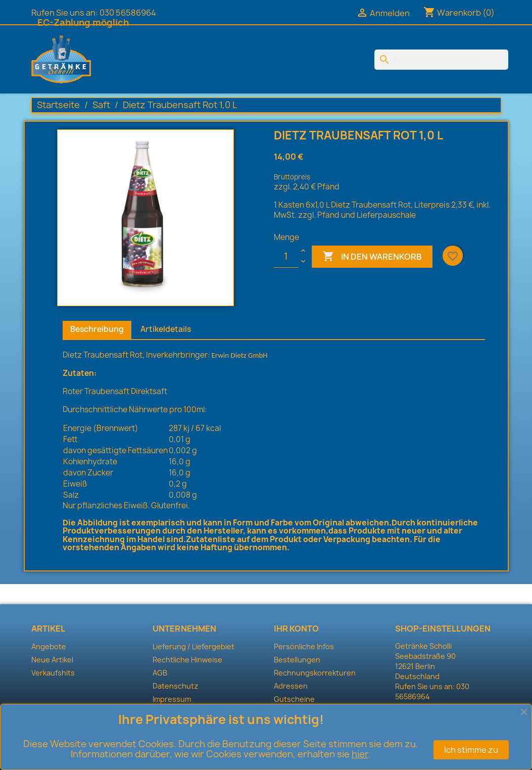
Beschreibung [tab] (97, 329)
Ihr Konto (296, 629)
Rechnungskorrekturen (315, 673)
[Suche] (441, 60)
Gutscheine (294, 699)
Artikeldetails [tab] (166, 329)
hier (360, 754)
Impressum (172, 699)
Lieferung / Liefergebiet (194, 646)
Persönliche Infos (304, 646)
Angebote (49, 646)
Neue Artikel (52, 660)
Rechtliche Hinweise (187, 660)
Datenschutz (175, 686)
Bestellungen (297, 660)
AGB (160, 673)
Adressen (291, 686)
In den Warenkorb (372, 257)
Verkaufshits (53, 673)
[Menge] (286, 257)
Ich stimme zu (471, 750)
